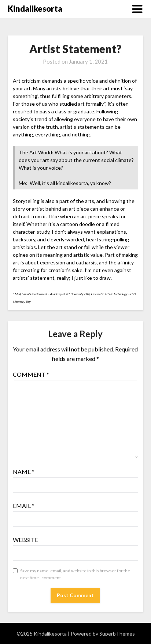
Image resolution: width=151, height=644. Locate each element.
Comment (31, 374)
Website (25, 540)
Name (24, 472)
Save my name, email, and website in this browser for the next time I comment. (75, 574)
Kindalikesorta (35, 9)
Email (24, 506)
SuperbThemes (117, 634)
